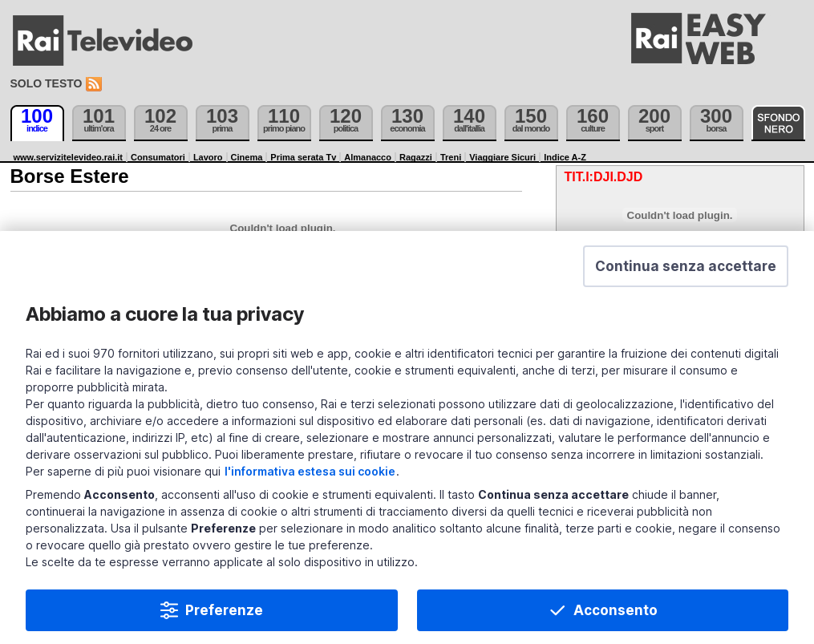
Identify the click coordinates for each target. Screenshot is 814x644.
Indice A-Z (565, 157)
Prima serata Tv (303, 157)
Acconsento (616, 616)
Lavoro (208, 157)
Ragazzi (416, 157)
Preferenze (224, 616)
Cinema (247, 157)
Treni (451, 157)
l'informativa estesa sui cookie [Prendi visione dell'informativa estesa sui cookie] (310, 477)
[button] (686, 272)
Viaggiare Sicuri (502, 157)
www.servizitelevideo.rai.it (69, 157)
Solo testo (47, 83)
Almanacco (368, 157)
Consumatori (158, 157)
